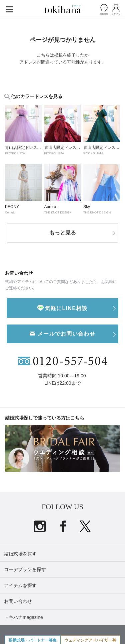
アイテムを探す (20, 585)
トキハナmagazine (23, 617)
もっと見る (63, 233)
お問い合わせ (18, 601)
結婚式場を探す (20, 554)
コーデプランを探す (25, 569)
